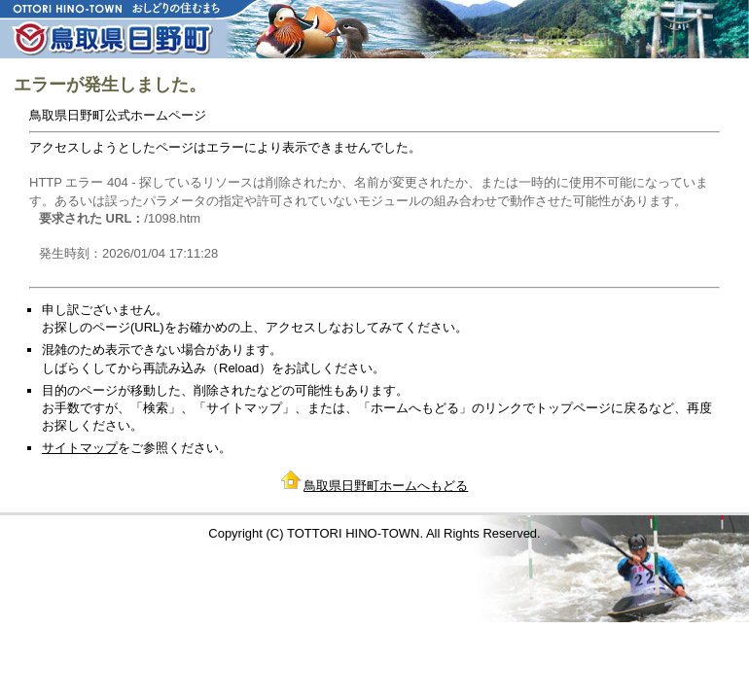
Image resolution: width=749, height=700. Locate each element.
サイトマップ (80, 448)
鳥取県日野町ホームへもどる (386, 486)
